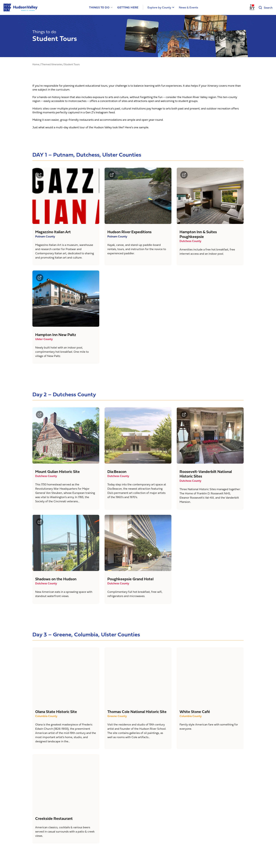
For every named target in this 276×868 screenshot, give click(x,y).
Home (36, 64)
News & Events (188, 7)
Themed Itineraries (52, 64)
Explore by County (159, 7)
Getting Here (128, 7)
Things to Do (99, 7)
